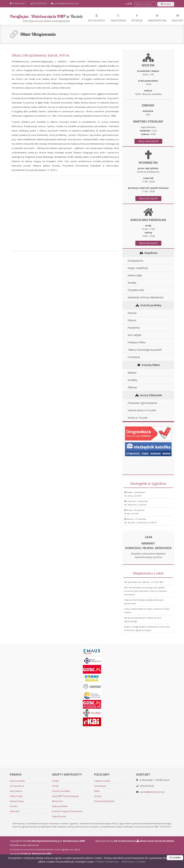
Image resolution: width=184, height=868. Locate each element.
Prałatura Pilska (137, 342)
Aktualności (97, 18)
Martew (132, 373)
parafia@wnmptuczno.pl (66, 3)
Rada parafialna (60, 806)
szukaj (166, 4)
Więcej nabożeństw (148, 141)
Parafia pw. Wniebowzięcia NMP (46, 18)
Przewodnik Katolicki (104, 801)
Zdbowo (132, 387)
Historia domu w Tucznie (142, 410)
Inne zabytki (134, 335)
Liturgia (98, 796)
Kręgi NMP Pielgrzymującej (65, 796)
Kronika (132, 283)
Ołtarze (132, 320)
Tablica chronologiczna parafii (145, 350)
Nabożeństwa (157, 18)
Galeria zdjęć (135, 275)
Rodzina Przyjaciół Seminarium (67, 811)
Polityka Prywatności (107, 862)
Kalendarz (15, 811)
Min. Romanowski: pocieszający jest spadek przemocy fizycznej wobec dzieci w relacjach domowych (146, 591)
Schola (55, 786)
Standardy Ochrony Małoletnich (146, 297)
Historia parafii (17, 781)
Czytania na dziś (102, 781)
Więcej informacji (148, 198)
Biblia (97, 791)
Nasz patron (16, 791)
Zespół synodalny (61, 791)
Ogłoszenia (118, 18)
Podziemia (134, 328)
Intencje (137, 18)
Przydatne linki (136, 290)
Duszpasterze (135, 261)
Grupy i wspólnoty (138, 268)
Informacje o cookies (134, 862)
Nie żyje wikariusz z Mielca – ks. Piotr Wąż (144, 582)
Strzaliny (132, 380)
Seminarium (100, 786)
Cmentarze (134, 357)
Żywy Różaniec (59, 816)
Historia (132, 313)
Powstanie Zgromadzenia (142, 403)
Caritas (55, 781)
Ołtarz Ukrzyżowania (38, 34)
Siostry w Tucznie (138, 418)
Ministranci (57, 801)
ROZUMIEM (175, 858)
